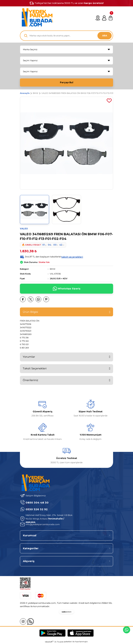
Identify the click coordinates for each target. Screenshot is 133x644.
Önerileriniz (30, 380)
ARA (105, 36)
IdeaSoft (49, 642)
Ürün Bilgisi (30, 312)
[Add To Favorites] (109, 101)
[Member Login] (104, 18)
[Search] (66, 36)
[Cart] (111, 18)
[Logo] (36, 18)
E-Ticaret (59, 642)
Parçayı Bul (67, 82)
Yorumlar (29, 357)
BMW (53, 269)
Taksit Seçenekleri (35, 368)
